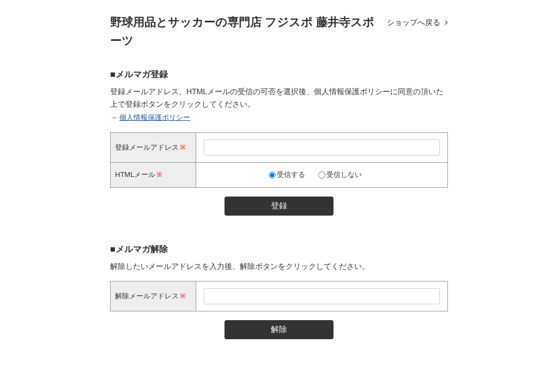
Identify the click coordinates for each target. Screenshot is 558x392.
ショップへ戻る (414, 22)
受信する (291, 174)
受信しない (344, 174)
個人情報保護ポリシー (155, 117)
